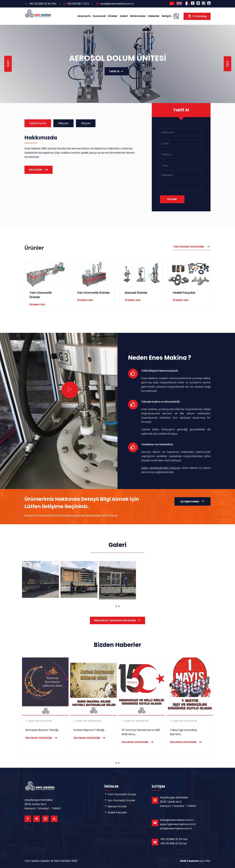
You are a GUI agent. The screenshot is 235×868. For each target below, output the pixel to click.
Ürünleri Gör (37, 305)
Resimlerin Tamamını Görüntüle (117, 620)
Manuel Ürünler (136, 293)
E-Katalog (197, 16)
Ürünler (113, 16)
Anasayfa (84, 16)
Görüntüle (35, 170)
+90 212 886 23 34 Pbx (43, 4)
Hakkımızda (38, 123)
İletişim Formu (192, 501)
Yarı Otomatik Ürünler (94, 293)
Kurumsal (99, 16)
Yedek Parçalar (184, 293)
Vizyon (86, 123)
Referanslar (138, 16)
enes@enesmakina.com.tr (117, 4)
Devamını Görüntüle (42, 738)
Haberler (154, 16)
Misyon (63, 123)
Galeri (124, 16)
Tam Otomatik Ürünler (122, 794)
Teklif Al (116, 71)
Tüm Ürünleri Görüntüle (192, 247)
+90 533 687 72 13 (78, 4)
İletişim (167, 16)
